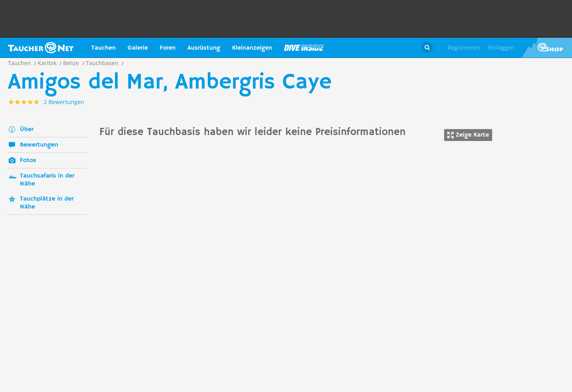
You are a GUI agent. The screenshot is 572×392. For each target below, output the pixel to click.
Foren (168, 48)
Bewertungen (39, 145)
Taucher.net (41, 48)
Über (27, 129)
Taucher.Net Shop (547, 48)
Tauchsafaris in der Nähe (47, 180)
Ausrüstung (204, 48)
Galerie (138, 48)
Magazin (304, 48)
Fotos (28, 160)
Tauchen (103, 48)
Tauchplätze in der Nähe (47, 203)
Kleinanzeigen (252, 48)
